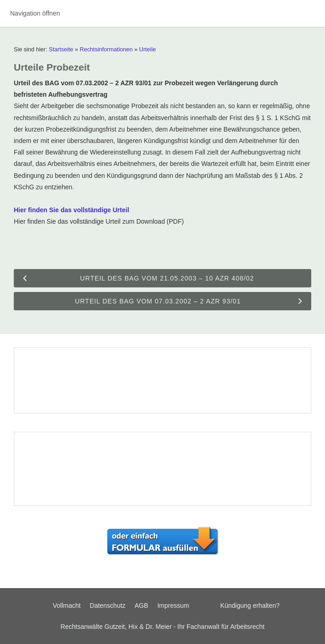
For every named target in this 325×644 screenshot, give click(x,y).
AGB (141, 605)
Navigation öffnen (35, 13)
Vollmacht (67, 605)
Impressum (173, 605)
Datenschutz (108, 605)
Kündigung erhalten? (250, 605)
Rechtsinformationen (106, 50)
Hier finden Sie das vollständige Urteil (71, 210)
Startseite (61, 50)
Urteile (147, 50)
